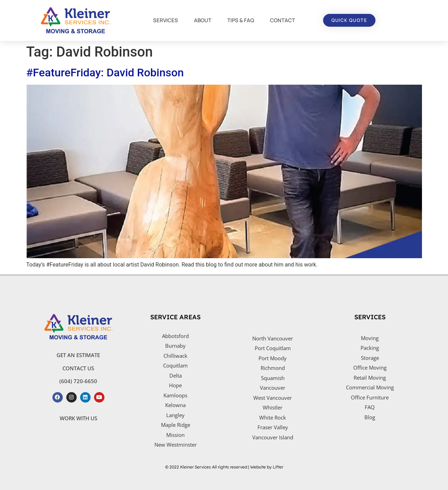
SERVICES (166, 20)
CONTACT (282, 20)
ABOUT (203, 20)
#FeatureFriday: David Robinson (105, 73)
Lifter (278, 467)
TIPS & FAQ (241, 20)
